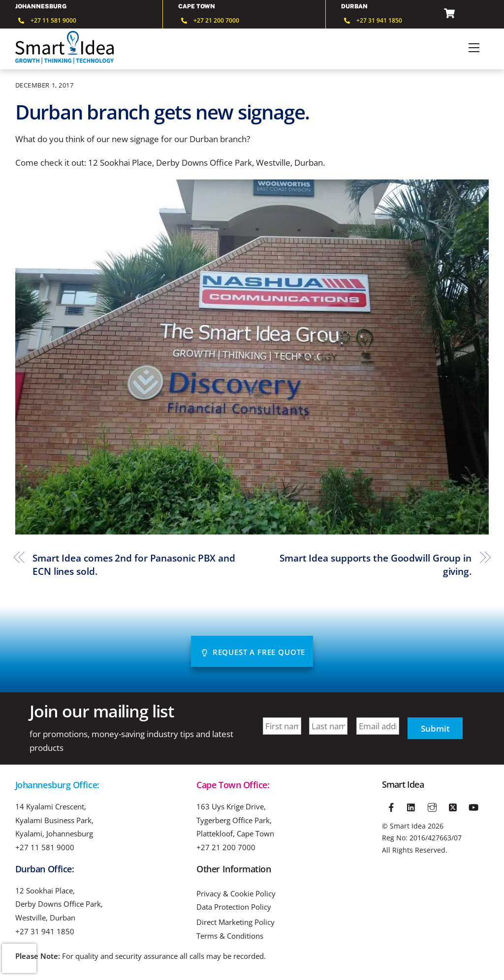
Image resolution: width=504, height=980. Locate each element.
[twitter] (453, 805)
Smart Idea (408, 826)
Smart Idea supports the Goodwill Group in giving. (376, 565)
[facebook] (391, 805)
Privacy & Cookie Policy (236, 894)
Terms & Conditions (230, 936)
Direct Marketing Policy (236, 922)
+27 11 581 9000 (45, 847)
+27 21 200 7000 (226, 847)
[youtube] (473, 805)
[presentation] (19, 958)
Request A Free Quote (253, 652)
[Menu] (474, 48)
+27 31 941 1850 (45, 931)
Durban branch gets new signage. (163, 112)
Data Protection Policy (234, 907)
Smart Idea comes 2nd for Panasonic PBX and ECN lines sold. (134, 565)
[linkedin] (412, 805)
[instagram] (432, 805)
